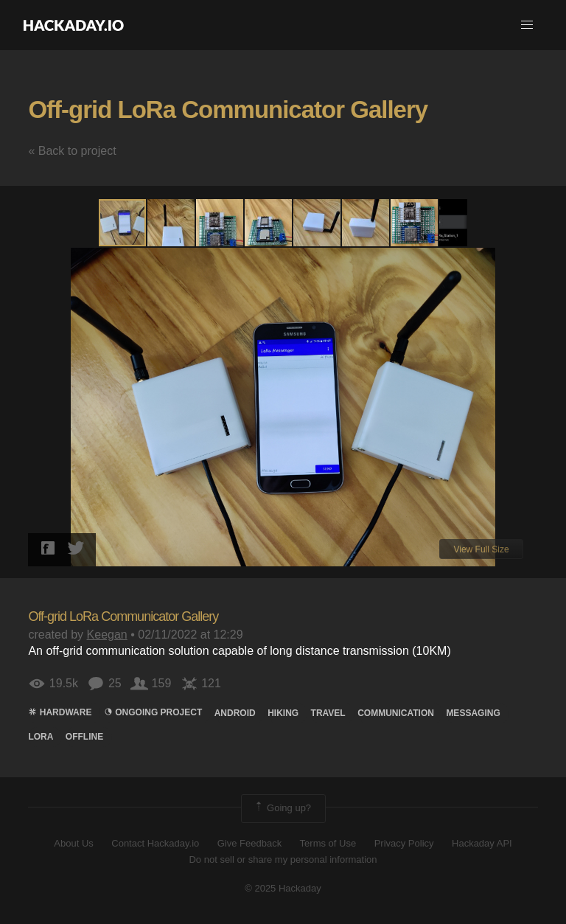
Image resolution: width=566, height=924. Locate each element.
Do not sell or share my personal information (283, 859)
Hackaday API (482, 843)
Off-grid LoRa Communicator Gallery (228, 110)
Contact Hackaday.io (155, 843)
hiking (283, 713)
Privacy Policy (404, 843)
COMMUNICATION (396, 713)
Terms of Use (328, 843)
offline (84, 737)
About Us (73, 843)
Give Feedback (249, 843)
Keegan (107, 635)
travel (328, 713)
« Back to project (72, 151)
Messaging (473, 713)
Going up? (282, 808)
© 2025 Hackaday (283, 888)
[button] (527, 25)
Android (235, 713)
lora (41, 737)
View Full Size (481, 549)
